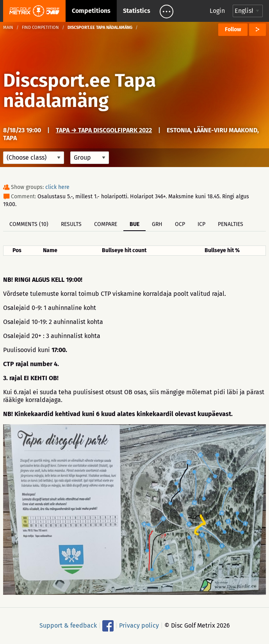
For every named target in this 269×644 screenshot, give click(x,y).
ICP (201, 224)
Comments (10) (29, 224)
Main (8, 28)
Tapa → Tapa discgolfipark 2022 (104, 130)
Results (71, 224)
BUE (134, 224)
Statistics (137, 11)
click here (57, 187)
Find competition (40, 28)
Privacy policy (139, 625)
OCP (180, 224)
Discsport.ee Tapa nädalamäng (79, 91)
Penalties (231, 224)
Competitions (91, 11)
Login (217, 11)
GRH (157, 224)
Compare (106, 224)
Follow (233, 29)
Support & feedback (68, 625)
